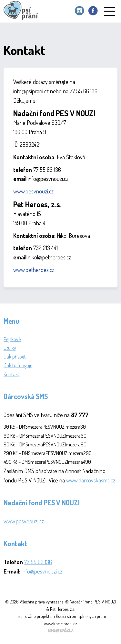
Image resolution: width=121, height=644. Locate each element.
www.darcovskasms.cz (91, 480)
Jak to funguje (18, 365)
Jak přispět (15, 357)
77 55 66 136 (38, 562)
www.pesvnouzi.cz (33, 191)
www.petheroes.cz (34, 270)
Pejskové (12, 339)
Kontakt (11, 374)
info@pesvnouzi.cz (42, 571)
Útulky (10, 348)
